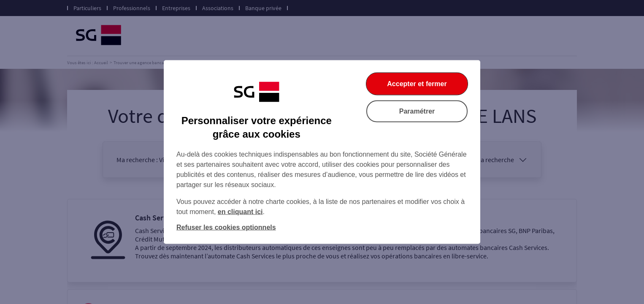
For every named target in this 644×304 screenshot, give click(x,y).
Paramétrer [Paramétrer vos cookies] (417, 111)
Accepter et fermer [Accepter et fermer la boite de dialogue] (417, 84)
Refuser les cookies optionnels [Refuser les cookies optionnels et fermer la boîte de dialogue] (226, 227)
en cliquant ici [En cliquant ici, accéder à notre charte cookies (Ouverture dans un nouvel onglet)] (240, 212)
